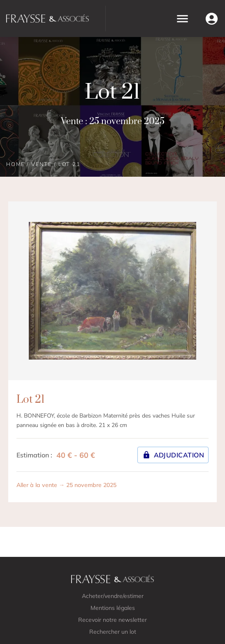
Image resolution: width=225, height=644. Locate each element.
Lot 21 (70, 164)
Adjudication (173, 455)
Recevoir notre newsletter (113, 620)
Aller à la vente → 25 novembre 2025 (66, 485)
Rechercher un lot (113, 632)
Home (15, 164)
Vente (42, 164)
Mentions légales (113, 608)
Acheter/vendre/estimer (113, 596)
